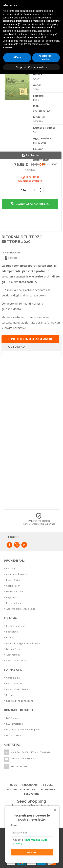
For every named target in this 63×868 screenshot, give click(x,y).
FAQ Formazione (15, 724)
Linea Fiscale (30, 785)
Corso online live (15, 683)
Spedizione (12, 632)
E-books (48, 785)
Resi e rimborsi (14, 603)
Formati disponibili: (11, 253)
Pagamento (12, 597)
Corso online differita (17, 689)
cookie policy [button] (51, 24)
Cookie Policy (13, 586)
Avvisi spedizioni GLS (17, 660)
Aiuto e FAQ (16, 347)
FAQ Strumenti (13, 735)
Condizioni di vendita (17, 574)
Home (13, 785)
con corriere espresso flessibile (29, 524)
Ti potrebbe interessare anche (30, 339)
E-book (10, 637)
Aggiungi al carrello (30, 204)
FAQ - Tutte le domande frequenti (23, 730)
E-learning (11, 695)
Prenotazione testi (16, 626)
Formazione (32, 794)
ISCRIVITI (32, 852)
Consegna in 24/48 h (29, 521)
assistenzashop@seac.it (23, 758)
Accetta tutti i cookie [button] (46, 58)
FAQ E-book (12, 718)
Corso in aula (13, 678)
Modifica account (15, 592)
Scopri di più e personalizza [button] (31, 67)
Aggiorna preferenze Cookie (21, 609)
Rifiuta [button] (17, 57)
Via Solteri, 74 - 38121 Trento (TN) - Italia (30, 752)
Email (15, 825)
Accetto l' (30, 842)
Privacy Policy (13, 580)
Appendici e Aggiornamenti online (23, 643)
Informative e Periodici (21, 789)
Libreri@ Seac (13, 649)
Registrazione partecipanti (20, 701)
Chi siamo (11, 569)
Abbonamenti (13, 655)
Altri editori (48, 789)
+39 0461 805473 (19, 766)
